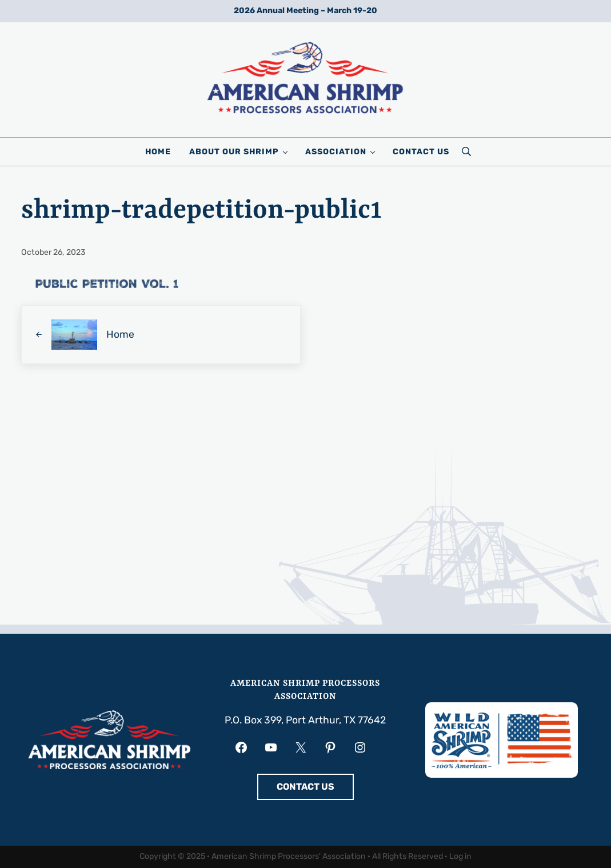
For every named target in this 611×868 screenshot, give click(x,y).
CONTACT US (305, 787)
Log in (460, 856)
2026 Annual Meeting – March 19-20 (305, 11)
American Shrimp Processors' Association (289, 856)
